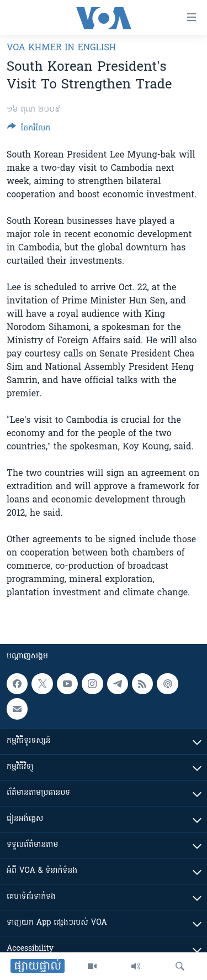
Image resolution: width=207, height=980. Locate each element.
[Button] (29, 130)
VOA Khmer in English (61, 48)
